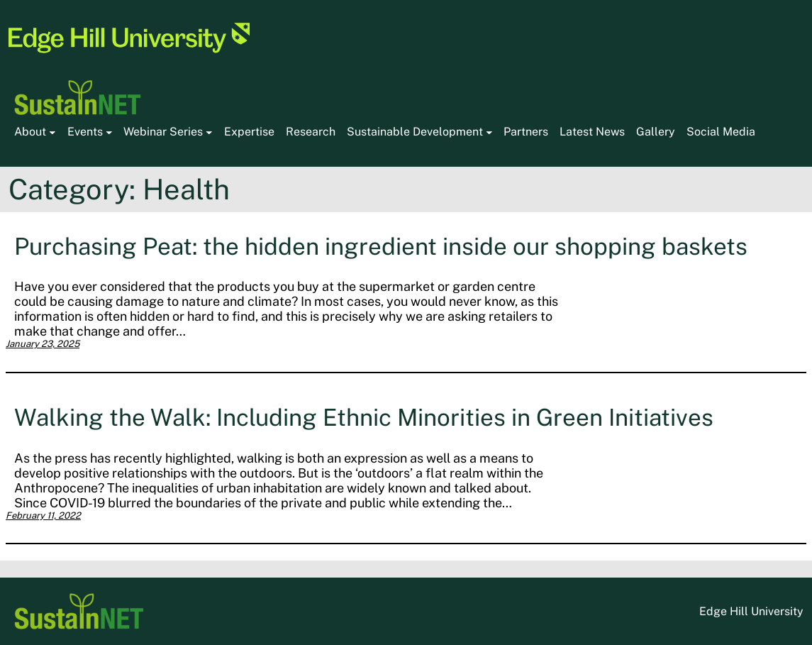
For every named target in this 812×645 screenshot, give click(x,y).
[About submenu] (52, 132)
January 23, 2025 (43, 344)
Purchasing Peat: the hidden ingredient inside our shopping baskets (381, 246)
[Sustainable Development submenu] (489, 132)
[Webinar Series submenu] (209, 132)
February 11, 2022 (43, 516)
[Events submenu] (109, 132)
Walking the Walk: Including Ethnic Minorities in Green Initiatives (364, 417)
